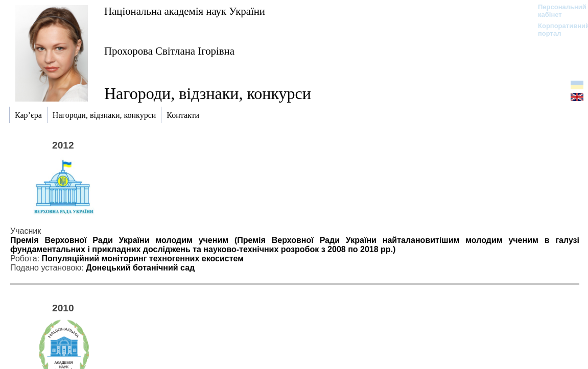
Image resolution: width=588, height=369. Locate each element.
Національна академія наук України (185, 11)
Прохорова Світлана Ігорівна (169, 51)
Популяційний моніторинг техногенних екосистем (143, 259)
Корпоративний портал (557, 30)
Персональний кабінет (557, 11)
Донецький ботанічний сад (140, 268)
